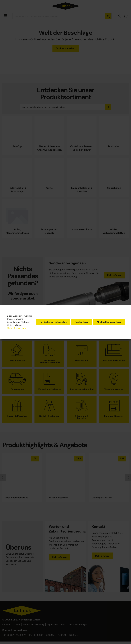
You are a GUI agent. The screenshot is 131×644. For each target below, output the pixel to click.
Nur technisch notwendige (53, 322)
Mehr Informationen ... (17, 328)
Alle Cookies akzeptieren (109, 322)
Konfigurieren (82, 322)
